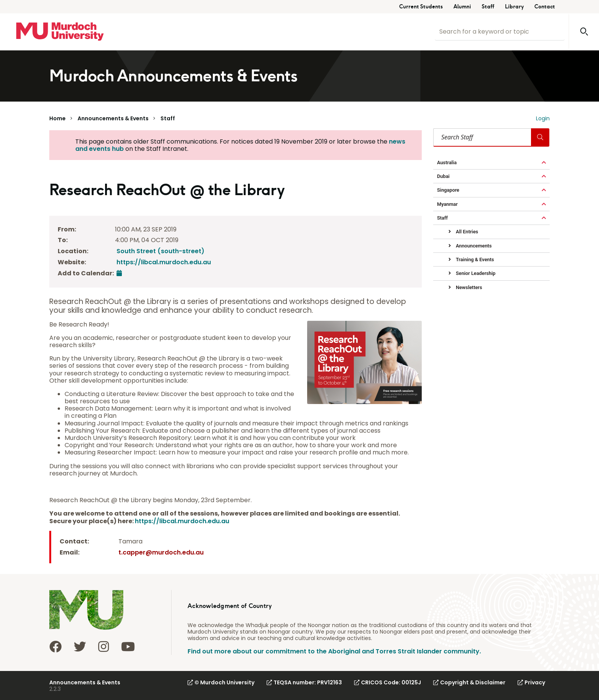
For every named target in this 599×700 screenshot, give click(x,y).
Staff (488, 7)
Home (57, 118)
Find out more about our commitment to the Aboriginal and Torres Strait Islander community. (334, 651)
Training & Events (474, 259)
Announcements (473, 246)
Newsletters (468, 287)
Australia (447, 162)
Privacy (531, 682)
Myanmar (447, 204)
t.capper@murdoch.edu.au (161, 552)
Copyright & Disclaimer (469, 682)
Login (543, 118)
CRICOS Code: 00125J (388, 682)
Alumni (462, 7)
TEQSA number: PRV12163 (304, 682)
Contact (545, 7)
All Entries (466, 232)
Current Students (421, 7)
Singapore (448, 190)
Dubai (443, 176)
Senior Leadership (475, 273)
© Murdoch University (221, 682)
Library (514, 7)
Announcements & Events (113, 118)
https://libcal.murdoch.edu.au (164, 262)
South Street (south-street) (160, 251)
